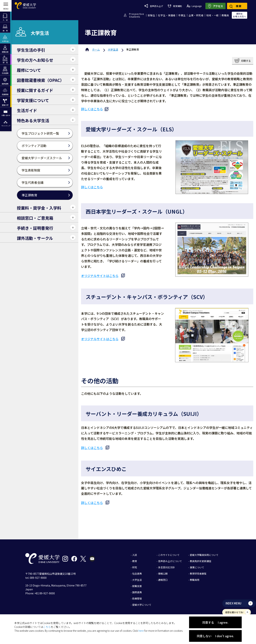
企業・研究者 (196, 15)
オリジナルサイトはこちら (100, 276)
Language (194, 6)
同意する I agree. (215, 622)
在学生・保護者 (167, 15)
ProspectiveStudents (137, 15)
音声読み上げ (154, 6)
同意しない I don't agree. (215, 636)
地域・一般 (213, 15)
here (141, 631)
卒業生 (182, 15)
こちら (47, 627)
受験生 (151, 15)
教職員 (225, 15)
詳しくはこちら (92, 109)
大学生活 (113, 49)
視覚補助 (175, 6)
